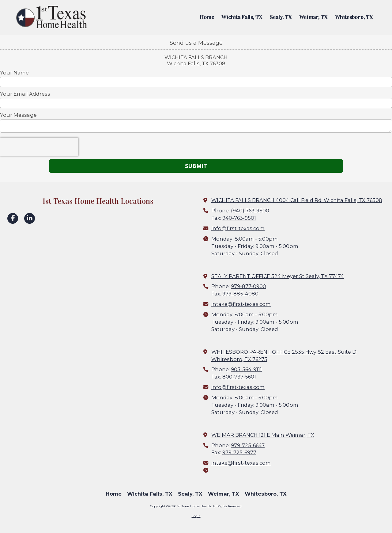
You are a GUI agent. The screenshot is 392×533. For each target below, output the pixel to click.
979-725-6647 (248, 445)
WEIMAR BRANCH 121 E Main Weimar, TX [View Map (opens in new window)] (263, 435)
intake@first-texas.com (241, 304)
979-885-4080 (240, 294)
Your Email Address (25, 94)
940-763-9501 (239, 218)
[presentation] (39, 147)
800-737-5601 (239, 377)
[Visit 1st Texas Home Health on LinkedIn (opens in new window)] (30, 218)
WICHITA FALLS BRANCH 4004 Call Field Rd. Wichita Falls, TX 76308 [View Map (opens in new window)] (297, 200)
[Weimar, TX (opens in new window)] (313, 17)
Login (196, 516)
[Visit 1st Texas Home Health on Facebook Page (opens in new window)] (13, 218)
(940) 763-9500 (250, 211)
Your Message (18, 115)
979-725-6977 (239, 452)
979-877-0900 (249, 286)
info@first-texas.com (238, 228)
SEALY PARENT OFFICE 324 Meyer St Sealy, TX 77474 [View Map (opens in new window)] (278, 276)
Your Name (14, 73)
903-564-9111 (246, 369)
